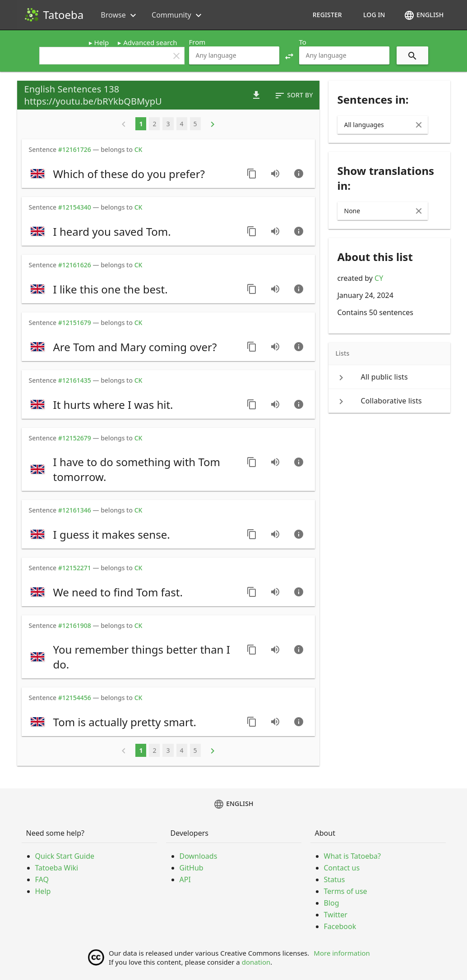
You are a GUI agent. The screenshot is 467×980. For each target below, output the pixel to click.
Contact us (342, 868)
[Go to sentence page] (299, 174)
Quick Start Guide (65, 856)
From (197, 42)
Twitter (336, 915)
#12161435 (75, 380)
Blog (332, 903)
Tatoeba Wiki (57, 868)
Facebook (340, 926)
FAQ (42, 879)
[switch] (133, 174)
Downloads (199, 856)
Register (327, 15)
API (185, 879)
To (303, 42)
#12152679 (75, 438)
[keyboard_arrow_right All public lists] (389, 377)
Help (102, 42)
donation (256, 962)
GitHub (192, 868)
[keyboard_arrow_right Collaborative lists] (389, 401)
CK (139, 149)
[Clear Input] (419, 125)
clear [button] (176, 56)
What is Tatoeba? (352, 856)
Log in (374, 15)
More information (342, 953)
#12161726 (75, 149)
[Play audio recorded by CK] (275, 174)
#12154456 (75, 698)
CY (379, 278)
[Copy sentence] (252, 174)
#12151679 (75, 323)
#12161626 (75, 265)
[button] (289, 55)
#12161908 (75, 625)
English (424, 15)
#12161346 (75, 510)
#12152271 (75, 568)
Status (335, 879)
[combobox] (234, 55)
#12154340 (75, 207)
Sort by (294, 96)
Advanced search (150, 42)
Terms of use (346, 891)
